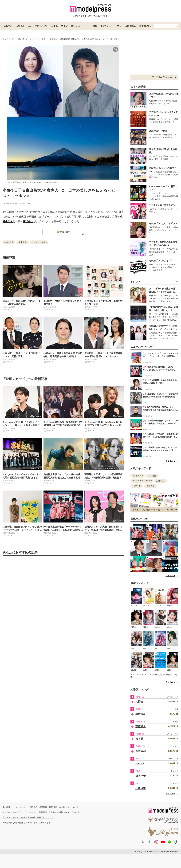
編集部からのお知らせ (68, 807)
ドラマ (118, 26)
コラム (55, 26)
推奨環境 (43, 807)
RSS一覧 (76, 812)
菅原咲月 (141, 726)
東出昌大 (28, 221)
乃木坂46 (141, 751)
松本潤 (139, 739)
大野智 (139, 702)
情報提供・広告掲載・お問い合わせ (55, 812)
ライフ (64, 26)
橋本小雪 (141, 776)
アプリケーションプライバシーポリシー (20, 812)
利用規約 (34, 807)
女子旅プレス (146, 26)
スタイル (20, 26)
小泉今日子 (9, 242)
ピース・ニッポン (39, 242)
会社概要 (6, 807)
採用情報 (53, 807)
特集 (95, 26)
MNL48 (140, 764)
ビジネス (75, 26)
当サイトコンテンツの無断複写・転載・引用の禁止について (28, 817)
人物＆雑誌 (130, 26)
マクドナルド (138, 476)
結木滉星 (141, 714)
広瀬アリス (161, 481)
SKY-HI (137, 486)
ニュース (8, 26)
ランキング (106, 26)
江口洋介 (152, 476)
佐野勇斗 (150, 486)
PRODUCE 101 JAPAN (142, 481)
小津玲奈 (141, 788)
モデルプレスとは (20, 807)
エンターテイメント (38, 26)
